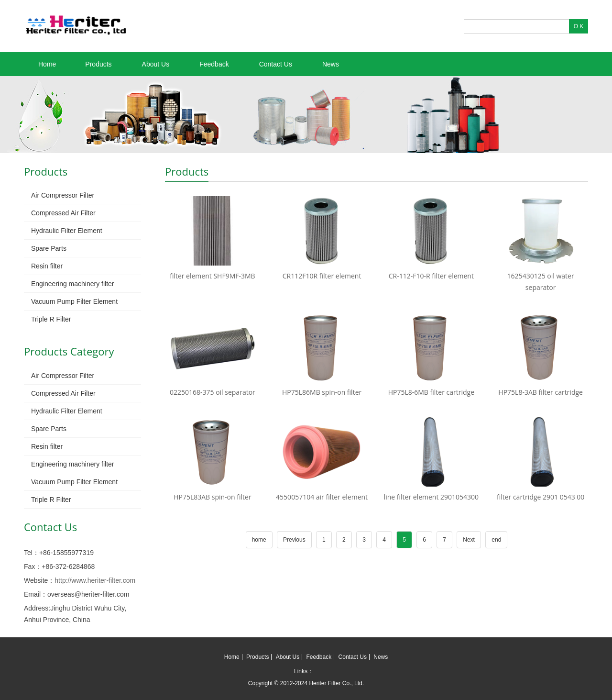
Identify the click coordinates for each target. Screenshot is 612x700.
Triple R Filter (51, 319)
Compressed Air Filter (63, 213)
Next (469, 540)
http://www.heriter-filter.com (95, 580)
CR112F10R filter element (322, 276)
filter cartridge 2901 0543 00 (541, 497)
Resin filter (47, 266)
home (259, 540)
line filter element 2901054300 (431, 497)
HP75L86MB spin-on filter (322, 392)
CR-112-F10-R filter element (431, 276)
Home (47, 64)
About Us (156, 64)
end (496, 540)
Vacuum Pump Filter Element (74, 301)
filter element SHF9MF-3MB (212, 276)
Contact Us (276, 64)
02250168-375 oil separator (213, 392)
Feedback (214, 64)
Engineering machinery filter (73, 284)
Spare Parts (49, 248)
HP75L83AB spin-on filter (212, 497)
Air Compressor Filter (63, 195)
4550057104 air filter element (322, 497)
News (331, 64)
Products (98, 64)
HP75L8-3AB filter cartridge (541, 392)
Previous (294, 540)
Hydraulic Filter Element (67, 231)
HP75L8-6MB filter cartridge (431, 392)
